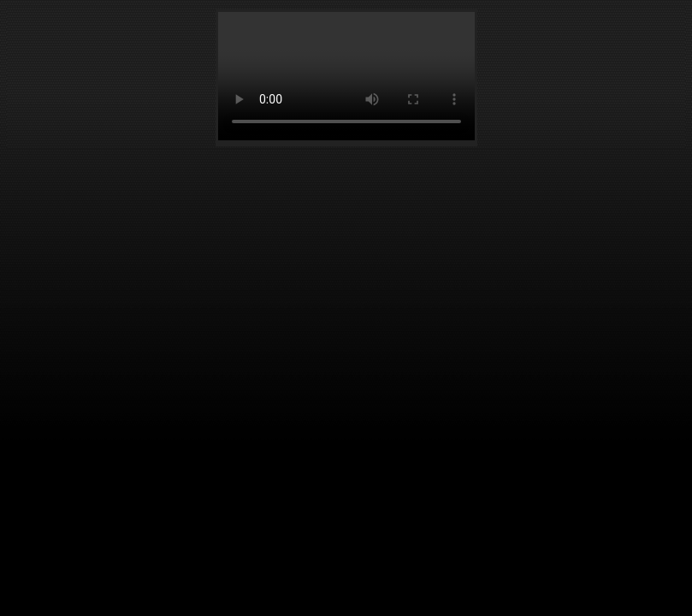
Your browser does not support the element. (346, 76)
